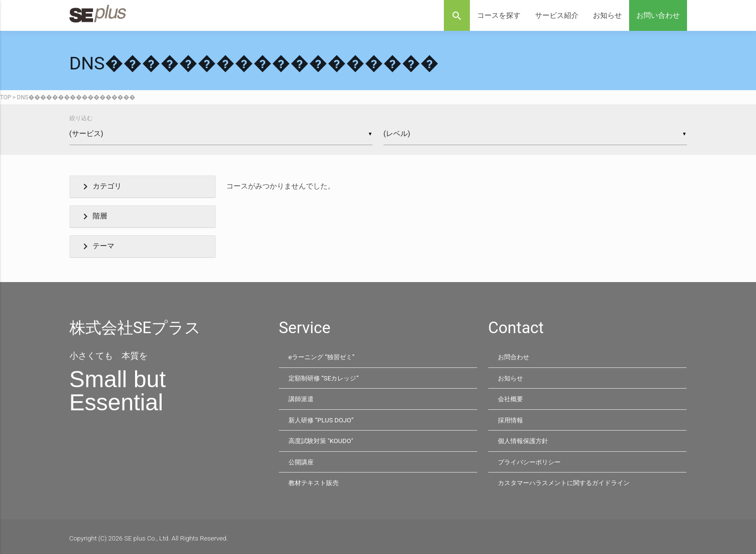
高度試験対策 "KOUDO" (322, 439)
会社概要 (511, 398)
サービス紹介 (557, 15)
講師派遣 (302, 398)
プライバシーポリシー (532, 459)
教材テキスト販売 (316, 480)
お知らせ (607, 15)
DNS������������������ (76, 97)
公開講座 (302, 459)
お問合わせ (515, 357)
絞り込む (81, 118)
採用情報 (511, 419)
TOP (6, 97)
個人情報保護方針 (525, 439)
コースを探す (499, 15)
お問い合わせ (658, 15)
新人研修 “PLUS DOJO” (322, 419)
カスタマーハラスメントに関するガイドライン (569, 480)
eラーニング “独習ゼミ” (324, 357)
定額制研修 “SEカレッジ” (326, 378)
